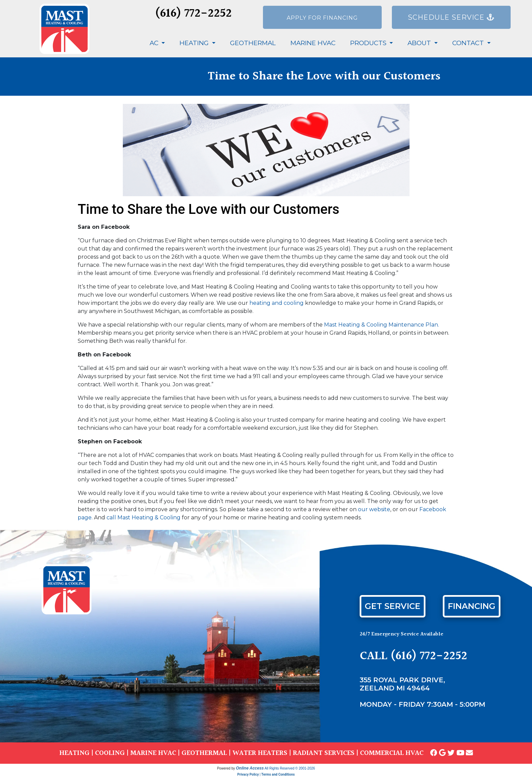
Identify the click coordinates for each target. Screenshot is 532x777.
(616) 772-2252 (193, 14)
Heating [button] (195, 43)
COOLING (110, 753)
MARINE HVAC (153, 753)
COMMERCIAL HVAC (392, 753)
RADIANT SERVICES (324, 753)
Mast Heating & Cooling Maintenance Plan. (382, 325)
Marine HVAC (313, 43)
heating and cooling (277, 303)
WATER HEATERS (260, 753)
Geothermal (253, 43)
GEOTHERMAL (204, 753)
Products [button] (369, 43)
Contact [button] (469, 43)
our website (374, 509)
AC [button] (155, 43)
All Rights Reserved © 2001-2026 (290, 768)
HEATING (74, 753)
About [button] (420, 43)
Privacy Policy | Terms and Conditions (266, 774)
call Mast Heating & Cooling (144, 517)
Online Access (250, 768)
